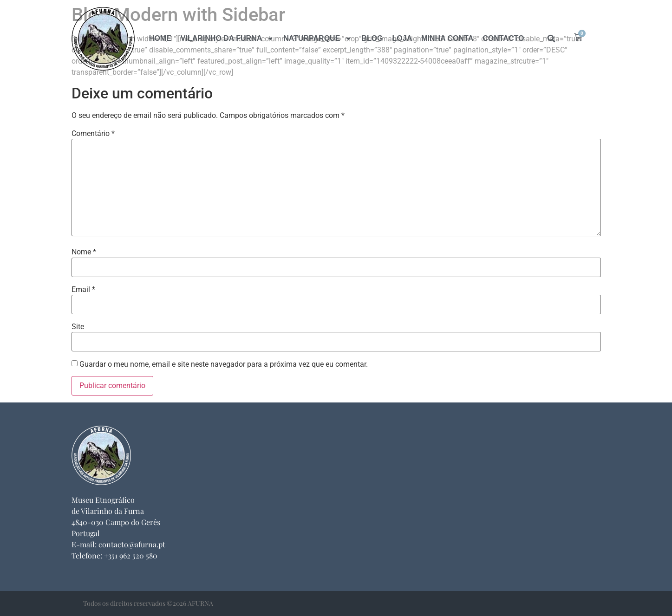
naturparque (318, 39)
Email (83, 290)
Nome (84, 252)
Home (160, 38)
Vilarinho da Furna (227, 39)
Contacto (503, 38)
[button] (551, 39)
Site (78, 327)
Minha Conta (447, 38)
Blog (372, 38)
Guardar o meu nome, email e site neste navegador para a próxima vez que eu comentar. (224, 364)
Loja (402, 38)
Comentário (93, 134)
